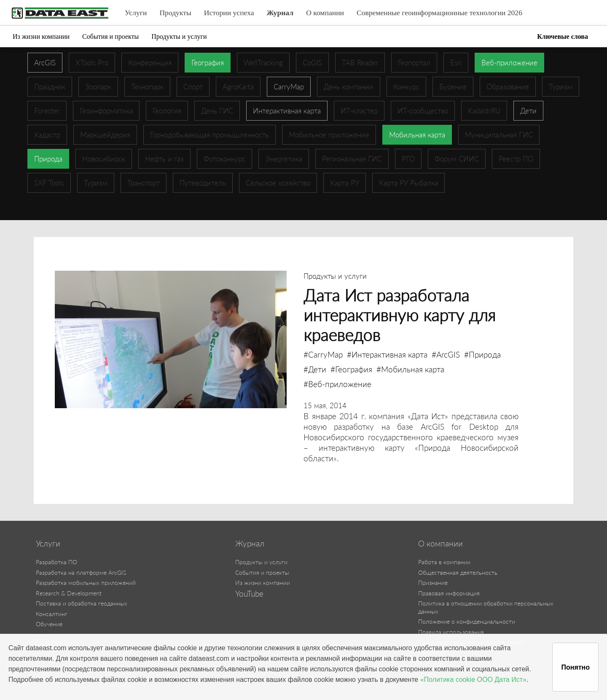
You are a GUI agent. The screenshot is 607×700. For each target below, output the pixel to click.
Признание (433, 583)
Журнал (280, 13)
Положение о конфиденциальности (467, 621)
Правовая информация (449, 593)
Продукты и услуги (179, 36)
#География (351, 369)
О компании (325, 13)
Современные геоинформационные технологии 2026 (439, 13)
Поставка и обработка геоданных (82, 603)
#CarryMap (323, 354)
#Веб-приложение (337, 384)
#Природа (482, 354)
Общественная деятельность (458, 572)
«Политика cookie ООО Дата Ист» (473, 680)
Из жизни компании (41, 36)
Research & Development (69, 593)
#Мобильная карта (410, 369)
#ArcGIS (446, 354)
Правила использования (451, 632)
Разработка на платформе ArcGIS (81, 572)
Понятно (575, 667)
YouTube (249, 594)
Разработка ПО (56, 562)
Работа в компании (444, 562)
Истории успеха (229, 13)
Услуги (136, 13)
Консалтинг (52, 614)
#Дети (315, 369)
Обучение (49, 624)
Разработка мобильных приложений (86, 583)
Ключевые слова (563, 36)
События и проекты (110, 36)
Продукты (175, 13)
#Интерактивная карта (387, 354)
